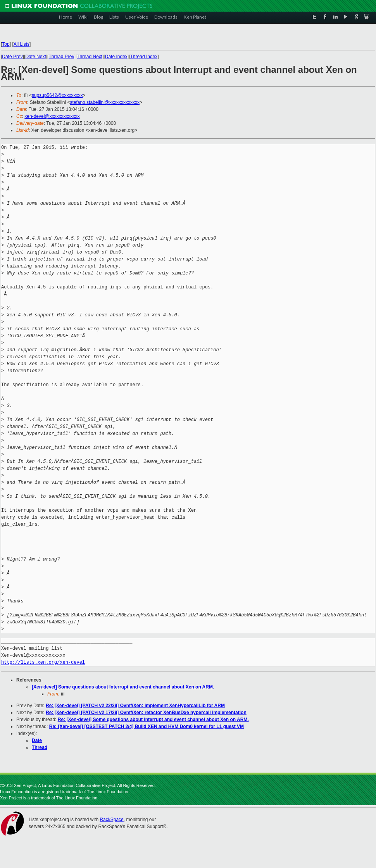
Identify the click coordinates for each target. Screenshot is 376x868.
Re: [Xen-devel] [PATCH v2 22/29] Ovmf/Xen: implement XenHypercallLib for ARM (135, 706)
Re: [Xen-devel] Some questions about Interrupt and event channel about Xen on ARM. (153, 720)
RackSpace (111, 820)
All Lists (22, 44)
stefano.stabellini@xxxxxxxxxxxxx (105, 102)
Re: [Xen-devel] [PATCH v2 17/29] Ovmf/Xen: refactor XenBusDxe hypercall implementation (146, 713)
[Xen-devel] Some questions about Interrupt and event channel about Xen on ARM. (123, 687)
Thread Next (90, 57)
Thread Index (144, 57)
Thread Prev (61, 57)
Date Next (35, 57)
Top (6, 44)
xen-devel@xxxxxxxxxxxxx (52, 116)
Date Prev (12, 57)
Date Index (116, 57)
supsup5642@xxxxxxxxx (57, 95)
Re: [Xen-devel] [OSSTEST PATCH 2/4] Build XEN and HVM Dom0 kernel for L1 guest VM (147, 726)
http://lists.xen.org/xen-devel (43, 662)
